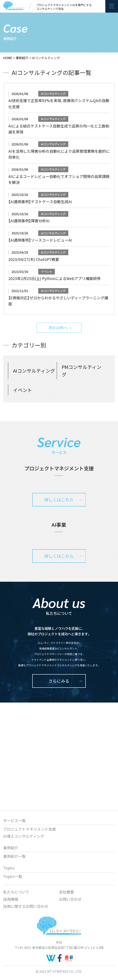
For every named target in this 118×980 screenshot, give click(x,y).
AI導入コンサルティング (24, 836)
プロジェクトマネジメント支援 (29, 829)
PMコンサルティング (82, 371)
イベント (47, 271)
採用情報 (11, 899)
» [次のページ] (71, 328)
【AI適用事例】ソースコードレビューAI (40, 240)
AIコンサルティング (53, 94)
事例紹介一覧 (14, 856)
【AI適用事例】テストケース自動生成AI (40, 201)
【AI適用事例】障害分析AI (29, 221)
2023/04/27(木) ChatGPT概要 (34, 259)
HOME (8, 58)
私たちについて (16, 892)
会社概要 (67, 892)
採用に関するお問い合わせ (26, 906)
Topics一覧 (13, 876)
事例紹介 (22, 58)
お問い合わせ (70, 899)
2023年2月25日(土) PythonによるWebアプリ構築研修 (54, 278)
